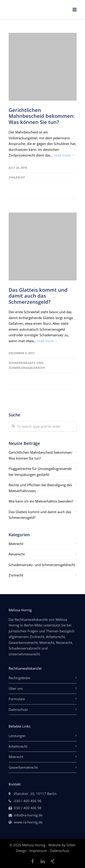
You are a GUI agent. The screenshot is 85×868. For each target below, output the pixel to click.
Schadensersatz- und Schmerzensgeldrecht (42, 565)
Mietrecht (16, 544)
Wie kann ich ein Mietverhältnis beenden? (41, 501)
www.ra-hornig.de (28, 822)
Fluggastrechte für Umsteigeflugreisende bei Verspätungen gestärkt (40, 472)
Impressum (39, 851)
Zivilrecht (17, 177)
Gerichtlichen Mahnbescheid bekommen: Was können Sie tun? (42, 116)
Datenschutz (18, 709)
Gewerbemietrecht (23, 767)
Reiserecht (17, 554)
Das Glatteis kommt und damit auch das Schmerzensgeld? (38, 296)
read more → (64, 155)
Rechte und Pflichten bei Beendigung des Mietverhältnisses (40, 488)
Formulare (17, 699)
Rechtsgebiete (19, 678)
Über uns (16, 688)
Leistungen (17, 736)
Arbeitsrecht (18, 746)
